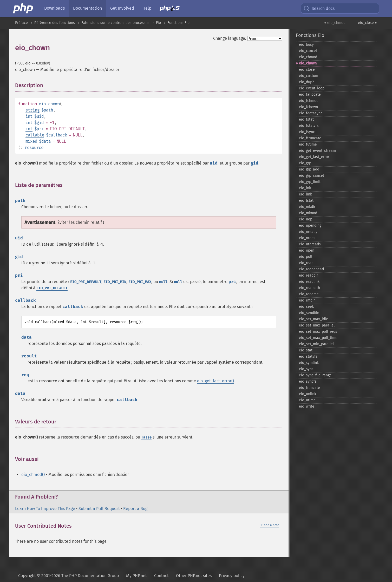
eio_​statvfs (308, 357)
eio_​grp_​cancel (311, 176)
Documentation (87, 8)
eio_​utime (307, 400)
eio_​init (305, 188)
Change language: (230, 38)
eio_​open (307, 250)
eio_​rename (309, 294)
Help (147, 8)
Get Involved (122, 8)
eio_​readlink (309, 282)
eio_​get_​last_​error (314, 157)
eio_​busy (306, 45)
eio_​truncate (309, 388)
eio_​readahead (311, 269)
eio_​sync (306, 369)
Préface (21, 23)
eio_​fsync (307, 132)
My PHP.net (136, 576)
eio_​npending (310, 225)
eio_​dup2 (306, 82)
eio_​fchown (308, 107)
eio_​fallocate (310, 94)
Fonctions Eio (178, 23)
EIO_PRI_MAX (140, 282)
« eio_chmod (335, 23)
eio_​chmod (308, 57)
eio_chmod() (33, 475)
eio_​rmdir (307, 300)
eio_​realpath (309, 288)
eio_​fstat (306, 119)
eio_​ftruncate (310, 138)
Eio (158, 23)
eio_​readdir (308, 275)
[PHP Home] (23, 8)
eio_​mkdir (307, 207)
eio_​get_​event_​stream (317, 151)
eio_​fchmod (309, 101)
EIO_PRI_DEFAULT (86, 282)
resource (34, 148)
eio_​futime (308, 144)
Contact (161, 576)
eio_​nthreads (310, 244)
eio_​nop (306, 219)
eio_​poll (306, 257)
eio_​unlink (308, 394)
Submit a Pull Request (99, 509)
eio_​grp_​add (309, 169)
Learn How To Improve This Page (45, 509)
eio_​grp (305, 163)
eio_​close (307, 70)
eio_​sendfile (309, 313)
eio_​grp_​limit (310, 182)
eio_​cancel (308, 51)
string (32, 110)
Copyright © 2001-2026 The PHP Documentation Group (68, 576)
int (29, 116)
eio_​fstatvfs (309, 126)
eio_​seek (306, 307)
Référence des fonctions (55, 23)
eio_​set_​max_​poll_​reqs (318, 332)
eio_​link (305, 194)
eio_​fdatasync (311, 113)
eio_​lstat (306, 201)
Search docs (319, 8)
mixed (31, 141)
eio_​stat (306, 350)
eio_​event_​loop (312, 88)
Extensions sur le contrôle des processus (115, 23)
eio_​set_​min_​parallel (316, 344)
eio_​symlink (309, 363)
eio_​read (306, 263)
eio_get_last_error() (215, 381)
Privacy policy (232, 576)
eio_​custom (309, 76)
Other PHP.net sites (194, 576)
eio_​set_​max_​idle (313, 319)
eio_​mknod (308, 213)
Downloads (54, 8)
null (163, 282)
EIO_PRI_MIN (115, 282)
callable (35, 135)
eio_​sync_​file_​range (315, 375)
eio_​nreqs (307, 238)
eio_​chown (308, 63)
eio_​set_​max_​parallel (317, 325)
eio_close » (367, 23)
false (146, 437)
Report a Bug (135, 509)
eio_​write (307, 406)
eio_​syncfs (308, 381)
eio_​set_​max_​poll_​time (318, 338)
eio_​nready (308, 232)
